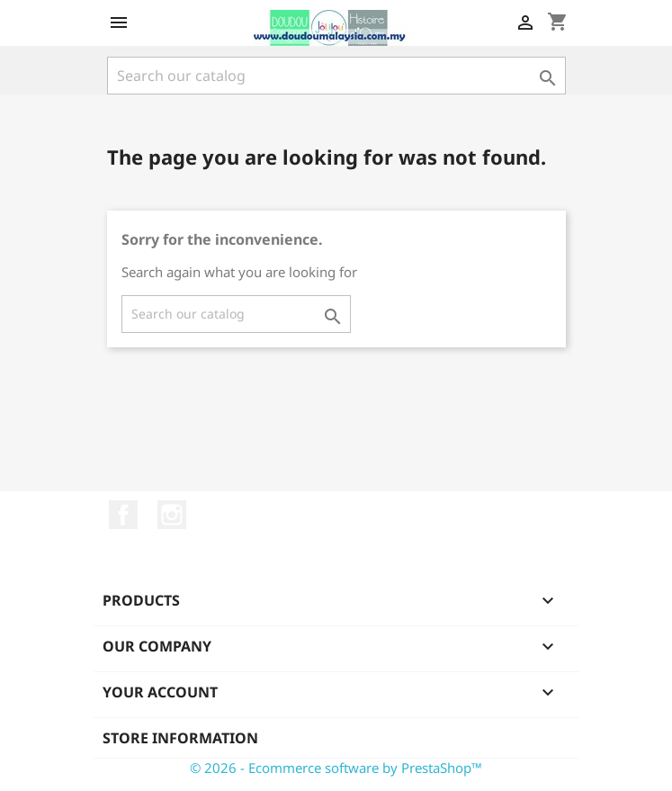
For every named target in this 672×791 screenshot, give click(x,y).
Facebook (123, 515)
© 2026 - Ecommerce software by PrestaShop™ (336, 768)
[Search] (336, 76)
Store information (180, 738)
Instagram (172, 515)
